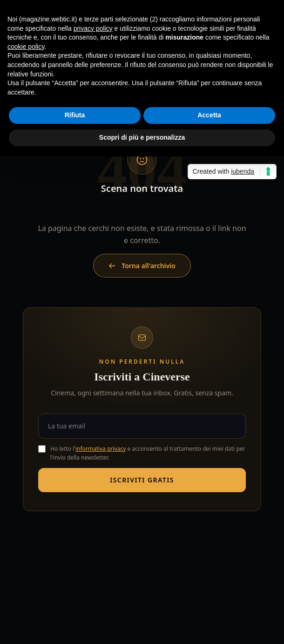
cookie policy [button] (26, 47)
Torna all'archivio (142, 266)
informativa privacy (101, 449)
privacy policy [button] (93, 28)
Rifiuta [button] (75, 115)
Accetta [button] (209, 115)
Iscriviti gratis (142, 480)
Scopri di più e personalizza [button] (142, 137)
